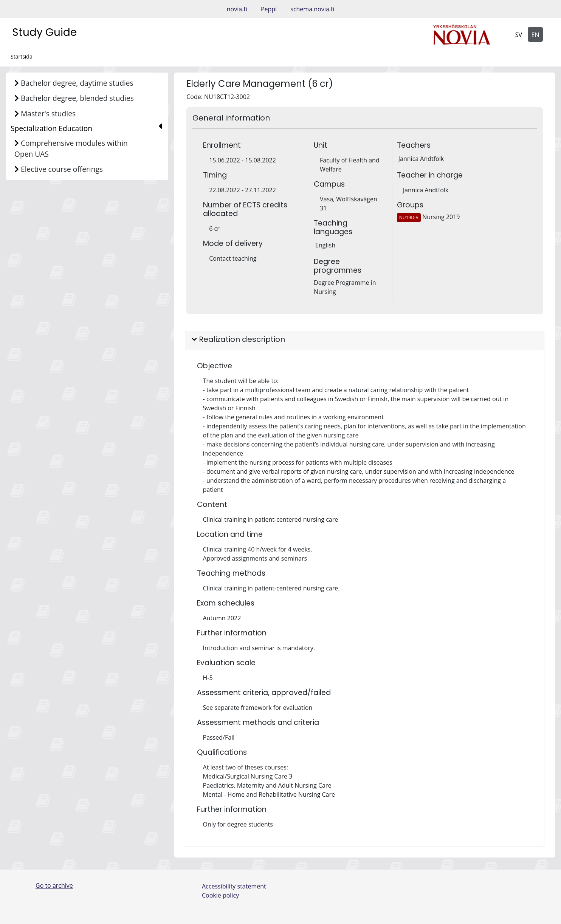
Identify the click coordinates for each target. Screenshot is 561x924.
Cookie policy (220, 895)
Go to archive (54, 885)
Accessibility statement (234, 886)
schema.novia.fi (312, 9)
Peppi (269, 9)
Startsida (22, 56)
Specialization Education (51, 128)
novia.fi (237, 9)
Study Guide (44, 32)
